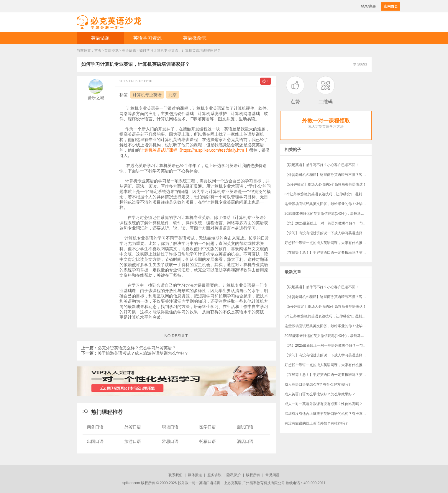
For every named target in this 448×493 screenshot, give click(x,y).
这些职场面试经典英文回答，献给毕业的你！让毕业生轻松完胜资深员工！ (328, 204)
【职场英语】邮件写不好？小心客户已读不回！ (322, 165)
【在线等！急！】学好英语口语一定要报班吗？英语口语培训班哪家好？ (328, 253)
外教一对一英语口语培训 (201, 483)
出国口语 (95, 441)
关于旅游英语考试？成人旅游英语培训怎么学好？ (135, 353)
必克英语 (234, 483)
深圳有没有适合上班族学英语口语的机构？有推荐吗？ (327, 414)
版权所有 (253, 475)
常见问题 (273, 475)
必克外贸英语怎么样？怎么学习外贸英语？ (129, 348)
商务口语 (95, 427)
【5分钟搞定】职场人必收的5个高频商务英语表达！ (325, 184)
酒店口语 (245, 441)
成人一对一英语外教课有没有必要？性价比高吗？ (324, 404)
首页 (98, 50)
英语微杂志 (195, 38)
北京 (173, 95)
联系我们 (175, 475)
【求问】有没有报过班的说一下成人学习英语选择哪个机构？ (328, 233)
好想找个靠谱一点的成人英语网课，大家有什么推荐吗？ (328, 243)
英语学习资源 (147, 38)
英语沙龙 (111, 50)
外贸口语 (133, 427)
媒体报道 (195, 475)
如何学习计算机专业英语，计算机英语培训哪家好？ (180, 50)
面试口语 (245, 427)
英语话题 (100, 38)
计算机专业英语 (147, 95)
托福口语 (208, 441)
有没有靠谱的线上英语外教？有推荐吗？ (316, 423)
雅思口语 (170, 441)
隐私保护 (234, 475)
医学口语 (208, 427)
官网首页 (391, 6)
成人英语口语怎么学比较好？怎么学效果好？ (320, 394)
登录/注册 (368, 6)
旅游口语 (133, 441)
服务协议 (214, 475)
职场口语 (170, 427)
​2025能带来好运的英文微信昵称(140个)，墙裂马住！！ (328, 214)
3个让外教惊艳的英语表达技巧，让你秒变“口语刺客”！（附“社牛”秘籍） (328, 194)
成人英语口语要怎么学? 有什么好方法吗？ (318, 384)
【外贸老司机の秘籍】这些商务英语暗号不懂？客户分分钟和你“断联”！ (328, 175)
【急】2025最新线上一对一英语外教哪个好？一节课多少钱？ (328, 223)
